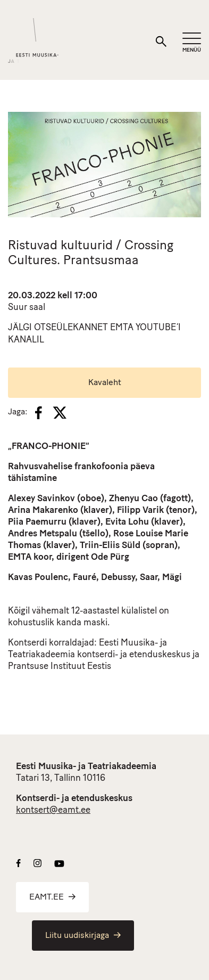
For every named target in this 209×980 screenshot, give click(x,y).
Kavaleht (105, 383)
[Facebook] (39, 413)
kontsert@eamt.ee (53, 810)
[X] (60, 413)
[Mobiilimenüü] (192, 43)
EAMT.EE (52, 897)
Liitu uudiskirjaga (83, 936)
